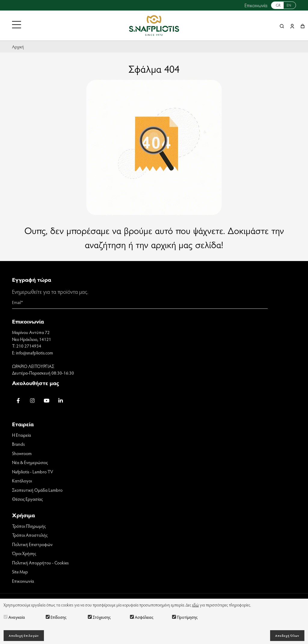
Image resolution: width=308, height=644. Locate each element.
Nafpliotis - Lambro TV (33, 472)
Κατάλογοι (22, 481)
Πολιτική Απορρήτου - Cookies (40, 563)
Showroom (22, 453)
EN (289, 5)
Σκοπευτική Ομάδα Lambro (37, 490)
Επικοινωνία (256, 5)
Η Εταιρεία (22, 435)
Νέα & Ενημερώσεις (30, 462)
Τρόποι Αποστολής (30, 535)
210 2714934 (29, 346)
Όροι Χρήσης (24, 553)
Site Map (20, 572)
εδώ (196, 605)
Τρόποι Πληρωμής (29, 526)
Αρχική (18, 47)
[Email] (140, 302)
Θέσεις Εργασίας (27, 499)
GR (278, 5)
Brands (18, 444)
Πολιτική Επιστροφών (32, 544)
